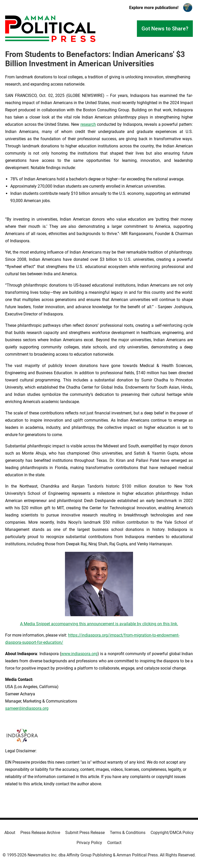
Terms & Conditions (128, 833)
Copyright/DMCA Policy (172, 833)
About (10, 833)
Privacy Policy (89, 843)
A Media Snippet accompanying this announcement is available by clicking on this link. (99, 624)
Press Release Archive (40, 833)
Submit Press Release (85, 833)
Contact (114, 843)
